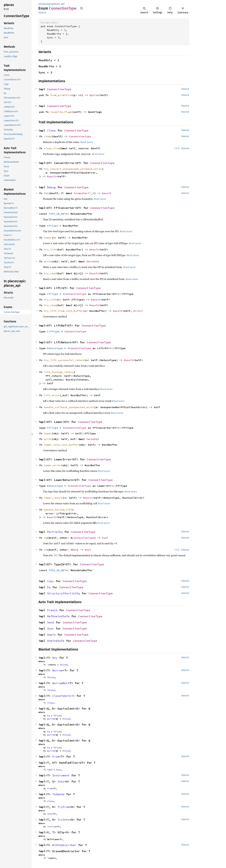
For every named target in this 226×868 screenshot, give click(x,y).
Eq (49, 587)
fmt (46, 193)
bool (105, 538)
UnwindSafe (56, 641)
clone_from (52, 148)
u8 (80, 95)
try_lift (50, 249)
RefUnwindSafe (58, 616)
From (56, 757)
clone (48, 136)
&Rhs (74, 550)
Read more (87, 142)
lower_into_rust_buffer (61, 445)
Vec (89, 261)
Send (51, 622)
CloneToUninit (63, 696)
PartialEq (55, 532)
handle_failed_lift (58, 510)
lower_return (53, 498)
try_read (50, 273)
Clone (51, 130)
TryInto (63, 820)
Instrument (61, 775)
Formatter (81, 193)
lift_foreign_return (59, 372)
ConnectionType (59, 89)
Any (55, 658)
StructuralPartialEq (63, 593)
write (48, 261)
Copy (51, 581)
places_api (59, 4)
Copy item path (82, 8)
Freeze (52, 610)
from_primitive (61, 95)
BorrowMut (60, 683)
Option (94, 95)
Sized (64, 665)
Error (137, 311)
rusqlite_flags (61, 112)
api (49, 4)
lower (48, 238)
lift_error (52, 395)
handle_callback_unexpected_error (69, 407)
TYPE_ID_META (58, 214)
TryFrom (63, 807)
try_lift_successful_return (64, 360)
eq (46, 538)
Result (52, 176)
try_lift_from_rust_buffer (64, 311)
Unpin (51, 635)
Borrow (57, 670)
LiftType (53, 331)
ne (46, 550)
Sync (51, 628)
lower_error (53, 465)
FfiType (53, 226)
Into (61, 781)
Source (42, 12)
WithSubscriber (64, 845)
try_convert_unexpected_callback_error (73, 169)
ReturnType (55, 348)
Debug (51, 187)
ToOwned (58, 794)
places (42, 4)
